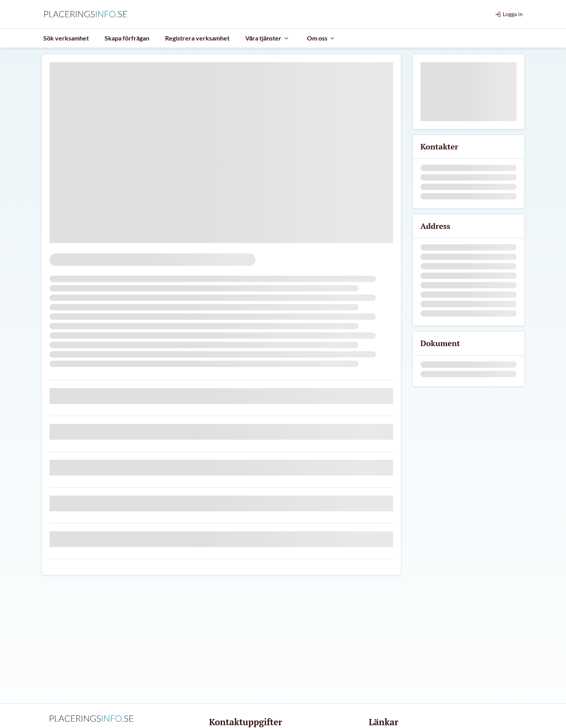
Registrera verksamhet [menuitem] (197, 38)
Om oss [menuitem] (321, 38)
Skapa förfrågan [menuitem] (127, 38)
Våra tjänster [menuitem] (267, 38)
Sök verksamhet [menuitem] (66, 38)
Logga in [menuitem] (509, 14)
